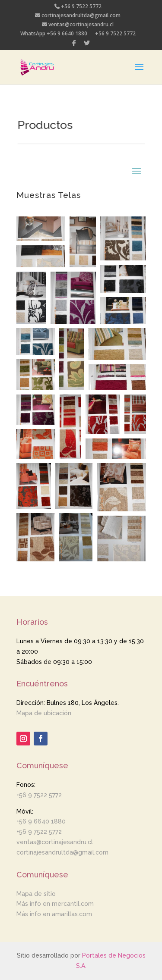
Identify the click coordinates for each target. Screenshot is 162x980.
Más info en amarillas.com (54, 914)
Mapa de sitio (36, 894)
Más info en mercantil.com (55, 904)
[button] (41, 229)
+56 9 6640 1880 (41, 821)
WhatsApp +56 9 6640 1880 (54, 34)
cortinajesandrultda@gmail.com (78, 16)
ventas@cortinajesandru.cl (78, 25)
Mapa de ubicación (44, 713)
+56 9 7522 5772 (78, 7)
